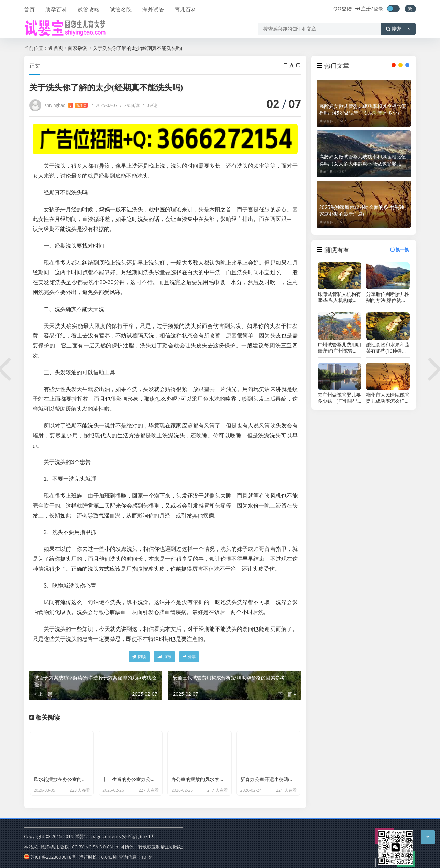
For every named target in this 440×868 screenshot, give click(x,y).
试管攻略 (89, 9)
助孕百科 (56, 9)
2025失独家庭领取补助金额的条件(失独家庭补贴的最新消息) (362, 210)
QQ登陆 (343, 8)
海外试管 (153, 9)
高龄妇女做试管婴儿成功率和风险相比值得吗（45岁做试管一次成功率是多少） (363, 109)
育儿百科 (186, 9)
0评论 (150, 105)
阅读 (139, 656)
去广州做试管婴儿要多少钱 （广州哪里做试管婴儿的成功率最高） (339, 398)
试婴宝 (82, 836)
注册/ (367, 8)
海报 (164, 656)
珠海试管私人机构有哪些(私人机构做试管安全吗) (339, 297)
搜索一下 (398, 29)
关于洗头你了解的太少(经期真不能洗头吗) (137, 48)
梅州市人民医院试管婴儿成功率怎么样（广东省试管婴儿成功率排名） (388, 398)
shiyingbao (66, 105)
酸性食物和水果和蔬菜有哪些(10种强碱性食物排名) (388, 348)
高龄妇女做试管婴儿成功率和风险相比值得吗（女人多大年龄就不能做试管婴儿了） (363, 160)
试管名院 (121, 9)
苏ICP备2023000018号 (50, 857)
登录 (378, 8)
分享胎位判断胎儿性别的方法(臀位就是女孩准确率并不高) (388, 297)
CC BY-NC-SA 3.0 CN (92, 847)
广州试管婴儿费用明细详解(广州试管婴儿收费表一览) (339, 348)
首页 (30, 9)
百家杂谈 (77, 48)
